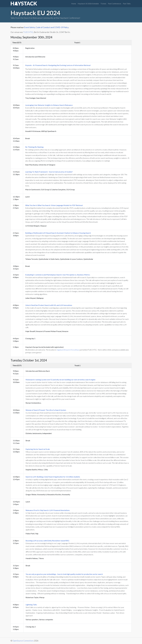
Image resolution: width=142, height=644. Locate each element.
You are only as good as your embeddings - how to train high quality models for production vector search (64, 574)
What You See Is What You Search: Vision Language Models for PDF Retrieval (54, 205)
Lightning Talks (31, 605)
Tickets (103, 4)
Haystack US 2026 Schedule (88, 4)
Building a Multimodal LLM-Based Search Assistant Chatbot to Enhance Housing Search (58, 233)
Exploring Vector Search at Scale (38, 449)
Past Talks (127, 4)
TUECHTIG (28, 32)
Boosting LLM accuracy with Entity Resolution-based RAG (47, 541)
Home (74, 4)
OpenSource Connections (23, 641)
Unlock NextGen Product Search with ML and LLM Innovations (49, 305)
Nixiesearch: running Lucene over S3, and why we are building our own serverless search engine (60, 380)
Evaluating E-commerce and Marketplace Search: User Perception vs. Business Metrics (58, 275)
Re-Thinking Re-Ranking (34, 147)
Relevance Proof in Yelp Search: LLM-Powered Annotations (48, 510)
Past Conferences (115, 4)
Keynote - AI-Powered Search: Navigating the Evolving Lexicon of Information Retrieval (58, 65)
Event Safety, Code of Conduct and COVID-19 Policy (46, 27)
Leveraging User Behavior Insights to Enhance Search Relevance (49, 105)
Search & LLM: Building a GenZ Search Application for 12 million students (53, 477)
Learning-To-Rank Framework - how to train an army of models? (49, 172)
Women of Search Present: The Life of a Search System (46, 410)
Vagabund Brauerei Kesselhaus (68, 350)
